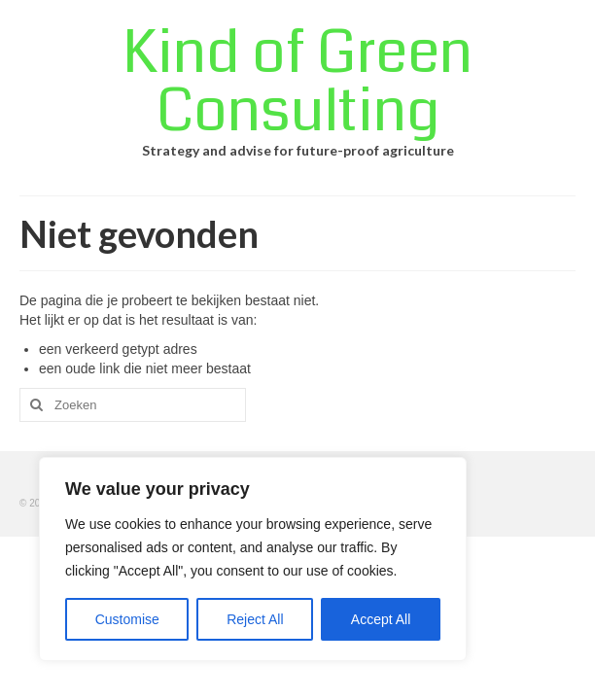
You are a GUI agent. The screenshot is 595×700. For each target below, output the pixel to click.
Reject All (255, 619)
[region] (253, 559)
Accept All (381, 619)
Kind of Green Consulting (297, 82)
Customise (127, 619)
